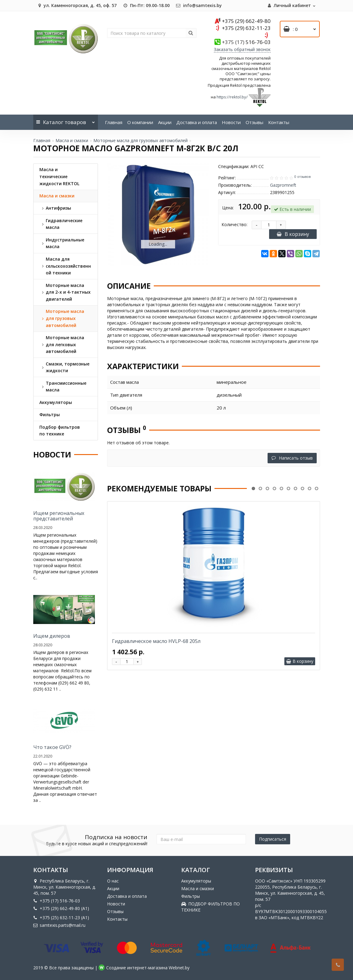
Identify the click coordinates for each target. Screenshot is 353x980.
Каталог (66, 120)
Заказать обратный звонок (242, 49)
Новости (231, 122)
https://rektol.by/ (232, 97)
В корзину (293, 234)
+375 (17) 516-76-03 (57, 901)
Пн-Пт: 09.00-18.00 (146, 5)
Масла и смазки (72, 140)
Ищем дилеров (52, 636)
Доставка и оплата (197, 122)
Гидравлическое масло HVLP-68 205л (156, 641)
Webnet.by (179, 968)
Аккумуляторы (196, 881)
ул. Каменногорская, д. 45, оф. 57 (76, 5)
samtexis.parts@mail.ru (59, 925)
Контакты (279, 122)
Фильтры (191, 896)
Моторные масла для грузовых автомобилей (140, 140)
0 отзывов (303, 177)
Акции (165, 122)
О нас (113, 881)
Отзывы (254, 122)
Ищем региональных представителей (59, 516)
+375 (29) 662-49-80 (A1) (61, 908)
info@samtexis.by (199, 5)
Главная (114, 122)
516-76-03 (246, 42)
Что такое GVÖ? (52, 747)
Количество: (234, 224)
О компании (140, 122)
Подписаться (273, 839)
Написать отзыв (292, 458)
